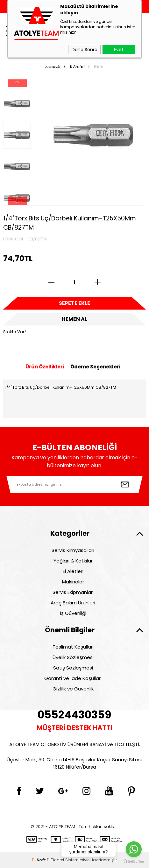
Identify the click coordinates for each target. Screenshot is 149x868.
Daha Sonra (85, 50)
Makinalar (73, 582)
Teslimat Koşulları (73, 647)
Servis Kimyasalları (73, 550)
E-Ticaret (56, 860)
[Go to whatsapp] (134, 849)
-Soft (39, 860)
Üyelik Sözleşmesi (73, 657)
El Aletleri (73, 571)
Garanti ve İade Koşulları (73, 678)
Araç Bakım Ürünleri (73, 603)
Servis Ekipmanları (73, 592)
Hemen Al (74, 319)
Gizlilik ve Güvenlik (73, 689)
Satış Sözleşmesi (73, 668)
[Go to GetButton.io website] (134, 861)
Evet (119, 50)
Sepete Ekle (74, 303)
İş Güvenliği (73, 613)
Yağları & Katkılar (73, 561)
